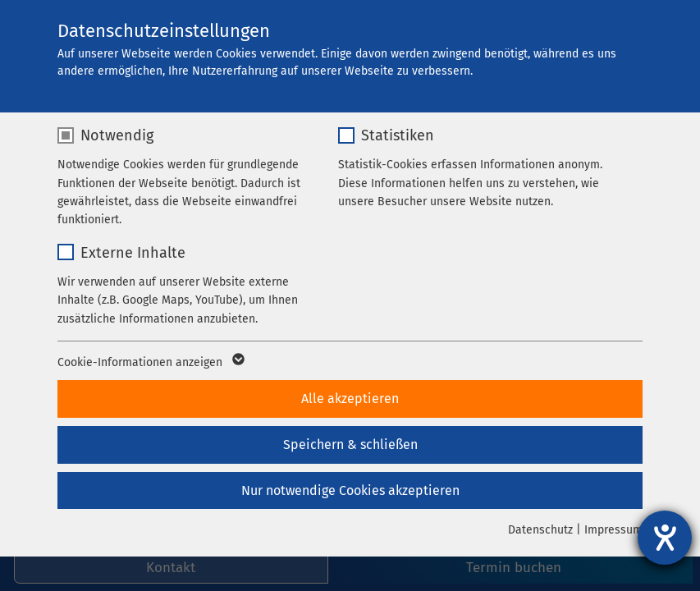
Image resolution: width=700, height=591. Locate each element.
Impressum (613, 530)
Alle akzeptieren (350, 399)
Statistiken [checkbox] (398, 135)
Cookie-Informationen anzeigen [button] (150, 363)
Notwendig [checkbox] (117, 135)
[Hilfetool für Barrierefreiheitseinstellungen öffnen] (665, 538)
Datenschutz (540, 530)
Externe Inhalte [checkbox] (133, 253)
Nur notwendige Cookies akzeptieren (350, 490)
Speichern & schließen (350, 444)
